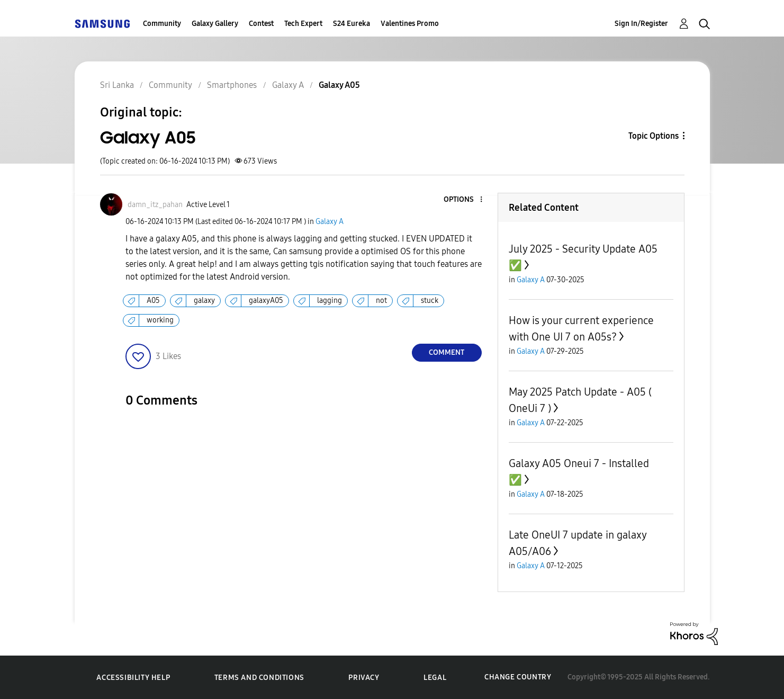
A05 (153, 301)
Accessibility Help (133, 678)
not (381, 301)
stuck (430, 301)
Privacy (364, 678)
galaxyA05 (266, 301)
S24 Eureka (352, 24)
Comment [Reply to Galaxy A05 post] (447, 352)
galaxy (204, 301)
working (160, 320)
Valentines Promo (410, 24)
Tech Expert (303, 24)
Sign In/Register (641, 24)
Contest (261, 24)
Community (162, 24)
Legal (435, 678)
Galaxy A (330, 222)
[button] (463, 200)
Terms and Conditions (259, 678)
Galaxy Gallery (215, 24)
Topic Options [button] (654, 136)
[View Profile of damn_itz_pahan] (155, 205)
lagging (330, 301)
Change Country (518, 677)
